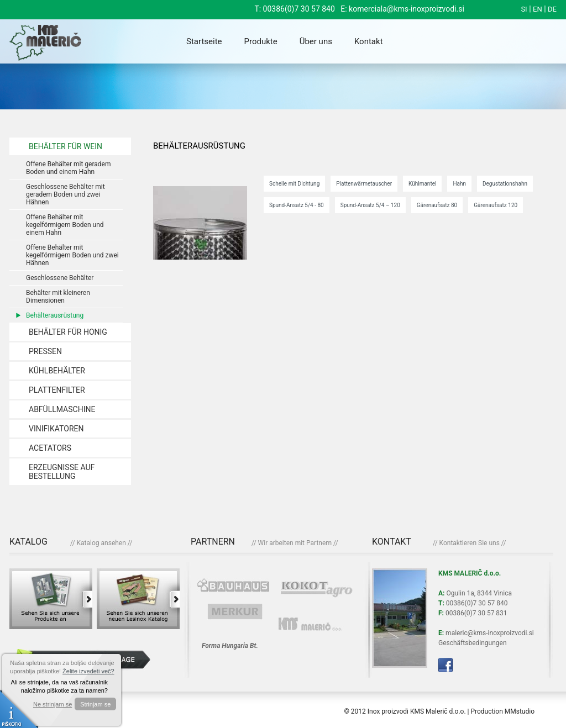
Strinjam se (95, 704)
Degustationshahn (505, 184)
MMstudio (520, 711)
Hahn (459, 184)
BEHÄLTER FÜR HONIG (68, 332)
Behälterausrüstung (55, 315)
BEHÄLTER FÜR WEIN (65, 146)
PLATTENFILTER (57, 390)
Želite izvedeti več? (88, 671)
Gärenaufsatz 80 (437, 205)
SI (524, 9)
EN (538, 9)
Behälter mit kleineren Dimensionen (58, 297)
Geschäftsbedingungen (473, 643)
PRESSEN (45, 351)
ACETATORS (50, 448)
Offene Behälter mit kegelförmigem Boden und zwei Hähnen (72, 255)
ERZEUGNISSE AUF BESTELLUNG (62, 472)
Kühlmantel (422, 184)
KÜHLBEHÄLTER (57, 371)
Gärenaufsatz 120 (496, 205)
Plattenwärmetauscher (364, 184)
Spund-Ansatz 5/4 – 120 (370, 205)
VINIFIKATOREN (56, 429)
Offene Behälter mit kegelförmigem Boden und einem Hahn (65, 225)
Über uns (316, 41)
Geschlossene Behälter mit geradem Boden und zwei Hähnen (65, 194)
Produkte (261, 41)
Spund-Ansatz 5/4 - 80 (297, 205)
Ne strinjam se (53, 704)
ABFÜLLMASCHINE (62, 409)
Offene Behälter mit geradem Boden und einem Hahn (68, 168)
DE (552, 9)
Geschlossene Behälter (60, 278)
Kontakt (369, 41)
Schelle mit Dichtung (294, 184)
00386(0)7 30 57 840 (299, 9)
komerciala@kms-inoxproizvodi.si (407, 9)
